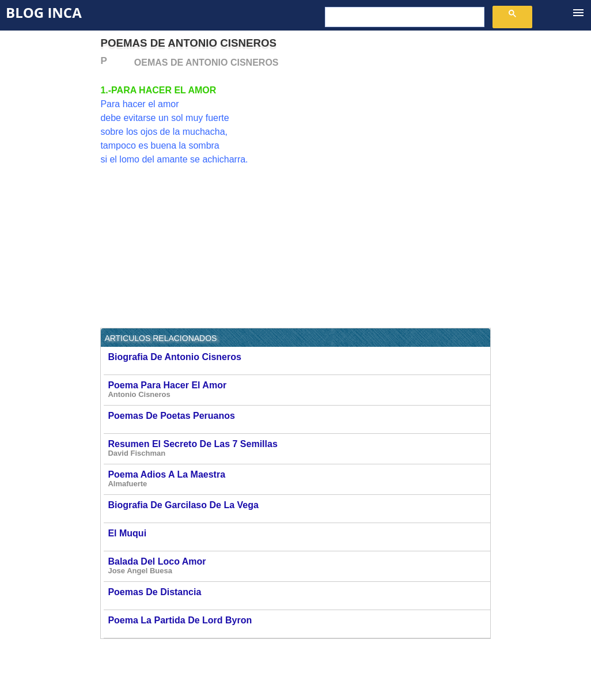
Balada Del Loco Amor (298, 566)
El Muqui (298, 537)
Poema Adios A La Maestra (298, 479)
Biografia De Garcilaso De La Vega (298, 508)
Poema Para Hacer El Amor (298, 390)
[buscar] (404, 17)
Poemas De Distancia (298, 595)
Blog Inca (44, 12)
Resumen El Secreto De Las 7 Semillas (298, 449)
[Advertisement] (394, 137)
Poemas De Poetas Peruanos (298, 419)
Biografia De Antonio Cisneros (298, 360)
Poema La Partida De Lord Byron (298, 624)
